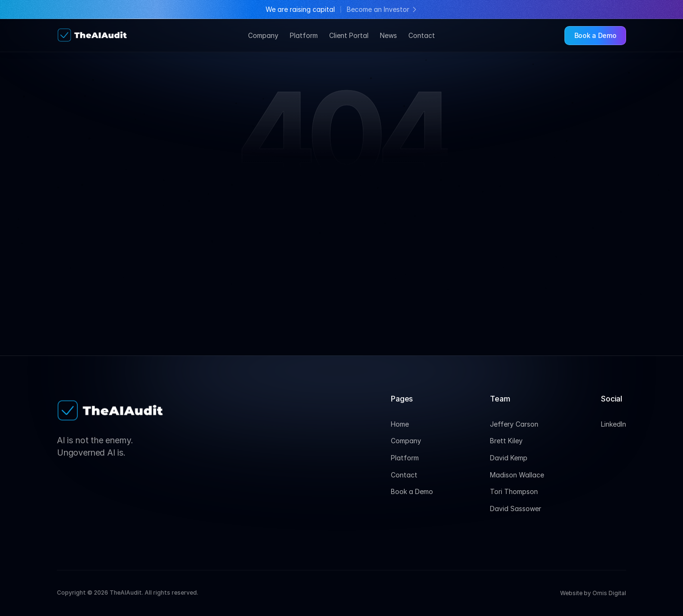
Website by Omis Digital (593, 593)
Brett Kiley (506, 441)
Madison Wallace (517, 475)
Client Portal (349, 35)
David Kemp (509, 458)
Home (400, 424)
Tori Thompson (514, 491)
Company (263, 35)
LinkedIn (614, 424)
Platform (304, 35)
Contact (422, 35)
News (388, 35)
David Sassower (516, 509)
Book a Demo (412, 491)
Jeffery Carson (514, 424)
